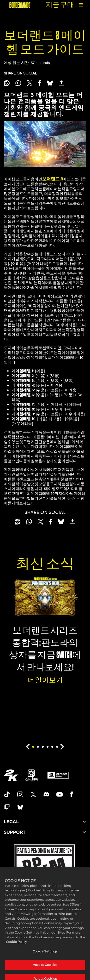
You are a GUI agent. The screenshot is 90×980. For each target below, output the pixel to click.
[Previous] (28, 747)
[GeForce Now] (58, 775)
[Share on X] (30, 83)
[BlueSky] (50, 83)
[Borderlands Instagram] (20, 794)
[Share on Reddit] (7, 83)
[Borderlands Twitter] (33, 794)
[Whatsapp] (18, 83)
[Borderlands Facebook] (71, 794)
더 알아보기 (45, 680)
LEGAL (45, 822)
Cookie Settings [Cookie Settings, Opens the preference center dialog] (45, 959)
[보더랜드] (20, 5)
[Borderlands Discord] (46, 794)
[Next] (62, 747)
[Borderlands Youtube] (60, 794)
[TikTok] (7, 794)
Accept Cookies (45, 973)
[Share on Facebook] (40, 83)
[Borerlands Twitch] (7, 807)
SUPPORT (45, 832)
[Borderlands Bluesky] (20, 807)
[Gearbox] (32, 775)
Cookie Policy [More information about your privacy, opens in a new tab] (16, 950)
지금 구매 (60, 5)
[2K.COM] (11, 775)
